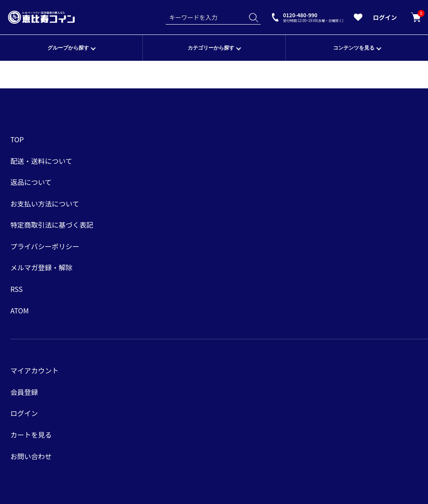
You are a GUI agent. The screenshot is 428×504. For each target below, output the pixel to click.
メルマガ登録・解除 (41, 267)
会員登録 (24, 392)
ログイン (385, 17)
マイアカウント (35, 370)
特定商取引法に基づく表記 (52, 225)
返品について (31, 182)
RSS (17, 289)
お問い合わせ (31, 456)
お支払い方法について (45, 203)
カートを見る (416, 17)
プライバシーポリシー (45, 246)
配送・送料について (41, 161)
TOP (17, 139)
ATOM (20, 310)
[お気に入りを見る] (358, 19)
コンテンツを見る (354, 48)
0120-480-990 (313, 17)
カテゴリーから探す (211, 48)
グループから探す (68, 48)
